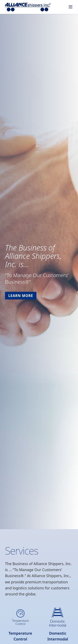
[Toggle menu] (71, 7)
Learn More (21, 296)
